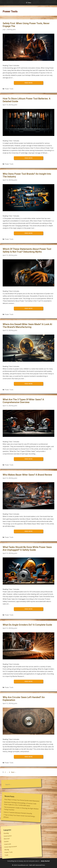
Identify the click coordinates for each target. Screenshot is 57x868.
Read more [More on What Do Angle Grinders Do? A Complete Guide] (29, 681)
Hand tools (8, 844)
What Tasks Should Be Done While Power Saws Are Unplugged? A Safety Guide (27, 548)
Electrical (7, 839)
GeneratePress (40, 865)
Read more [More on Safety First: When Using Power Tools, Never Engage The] (29, 83)
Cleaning (6, 833)
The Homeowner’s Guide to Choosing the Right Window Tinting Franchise (21, 808)
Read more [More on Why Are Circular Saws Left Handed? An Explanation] (29, 757)
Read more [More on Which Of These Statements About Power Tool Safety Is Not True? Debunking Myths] (29, 308)
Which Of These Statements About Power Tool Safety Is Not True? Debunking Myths (27, 250)
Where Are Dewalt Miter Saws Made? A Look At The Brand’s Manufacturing (27, 326)
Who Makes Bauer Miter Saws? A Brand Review (27, 475)
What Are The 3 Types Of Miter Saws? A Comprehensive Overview (23, 401)
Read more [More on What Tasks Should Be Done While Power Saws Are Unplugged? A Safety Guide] (29, 609)
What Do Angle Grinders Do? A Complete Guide (27, 625)
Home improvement (11, 847)
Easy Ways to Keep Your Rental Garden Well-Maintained (22, 800)
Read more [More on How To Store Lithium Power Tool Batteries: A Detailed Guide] (29, 158)
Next (14, 772)
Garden (6, 841)
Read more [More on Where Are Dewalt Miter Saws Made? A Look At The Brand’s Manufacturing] (29, 384)
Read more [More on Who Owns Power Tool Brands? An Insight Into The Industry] (29, 233)
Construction (8, 836)
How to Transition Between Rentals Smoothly (18, 813)
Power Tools (9, 89)
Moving (7, 850)
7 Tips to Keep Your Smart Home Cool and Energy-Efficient (19, 816)
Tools (6, 855)
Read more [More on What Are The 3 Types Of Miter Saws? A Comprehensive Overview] (29, 459)
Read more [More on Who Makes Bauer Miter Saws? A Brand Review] (29, 531)
